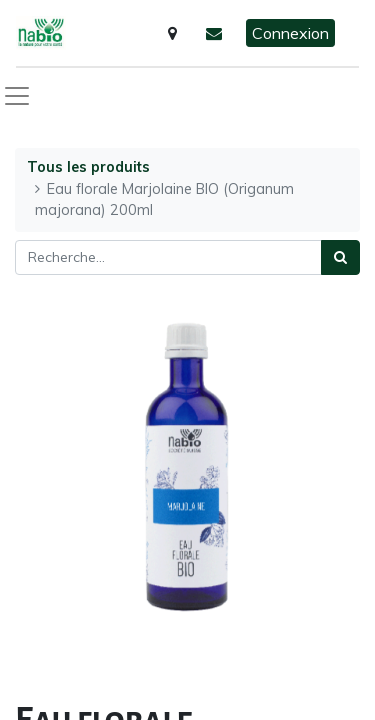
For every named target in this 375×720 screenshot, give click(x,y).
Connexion (290, 33)
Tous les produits (88, 167)
